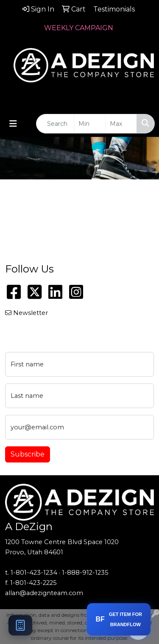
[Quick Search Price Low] (90, 124)
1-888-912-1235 (85, 573)
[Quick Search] (55, 124)
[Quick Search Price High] (121, 124)
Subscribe (28, 454)
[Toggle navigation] (13, 124)
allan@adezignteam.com (44, 593)
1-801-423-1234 (34, 573)
